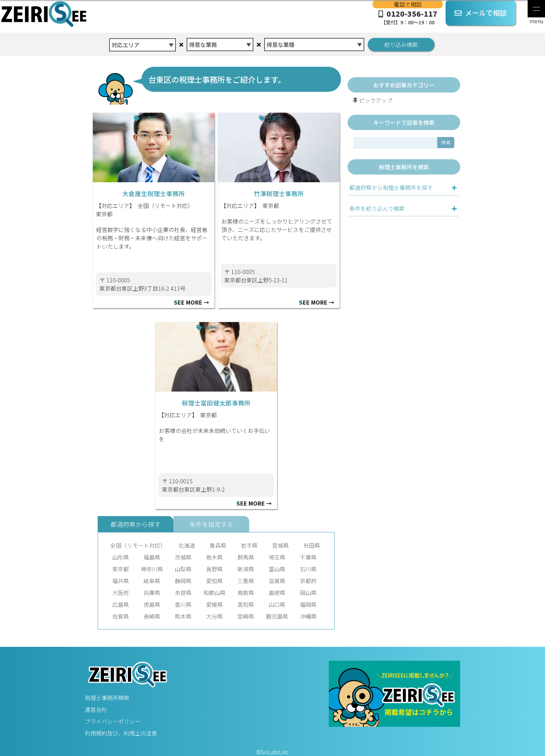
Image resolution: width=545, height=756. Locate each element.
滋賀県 (277, 581)
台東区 (149, 118)
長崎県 (152, 616)
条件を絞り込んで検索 (377, 208)
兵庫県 (152, 593)
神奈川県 (152, 569)
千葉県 (308, 557)
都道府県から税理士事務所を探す (391, 187)
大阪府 (121, 593)
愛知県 (214, 581)
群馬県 (246, 557)
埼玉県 (277, 557)
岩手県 (249, 545)
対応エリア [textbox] (125, 45)
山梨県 (183, 569)
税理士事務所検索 (107, 698)
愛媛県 (214, 604)
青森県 (218, 545)
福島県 (152, 557)
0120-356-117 (408, 17)
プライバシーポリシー (113, 721)
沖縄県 (308, 616)
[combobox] (143, 43)
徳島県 (152, 604)
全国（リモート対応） (165, 206)
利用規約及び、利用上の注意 (121, 733)
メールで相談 (481, 13)
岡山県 (308, 593)
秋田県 (312, 545)
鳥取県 (246, 593)
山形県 (121, 557)
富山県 (277, 569)
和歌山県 (214, 593)
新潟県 (246, 569)
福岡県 (308, 604)
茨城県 (183, 557)
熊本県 (183, 616)
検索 (446, 142)
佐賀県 (121, 616)
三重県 (246, 581)
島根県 (277, 593)
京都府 (308, 581)
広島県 (121, 604)
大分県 (214, 616)
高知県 (246, 604)
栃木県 (214, 557)
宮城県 (280, 545)
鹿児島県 (277, 616)
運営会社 (96, 709)
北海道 (187, 545)
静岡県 (183, 581)
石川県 (308, 569)
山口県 (277, 604)
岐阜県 (152, 581)
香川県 (183, 604)
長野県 (214, 569)
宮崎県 (246, 616)
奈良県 (183, 593)
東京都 (104, 214)
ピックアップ (376, 100)
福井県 (121, 581)
